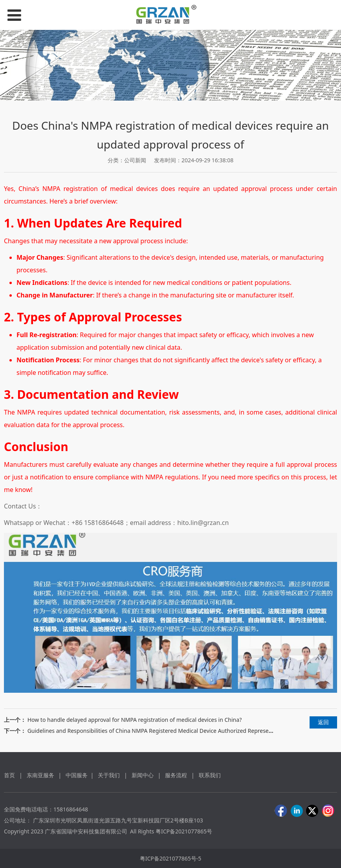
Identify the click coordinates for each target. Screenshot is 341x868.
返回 (323, 722)
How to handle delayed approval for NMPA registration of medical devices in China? (135, 720)
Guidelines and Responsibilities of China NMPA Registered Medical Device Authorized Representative (157, 731)
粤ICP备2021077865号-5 (171, 858)
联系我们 (210, 775)
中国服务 (77, 775)
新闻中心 (143, 775)
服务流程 (177, 775)
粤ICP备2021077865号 (184, 831)
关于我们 (109, 775)
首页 (9, 775)
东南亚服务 (40, 775)
